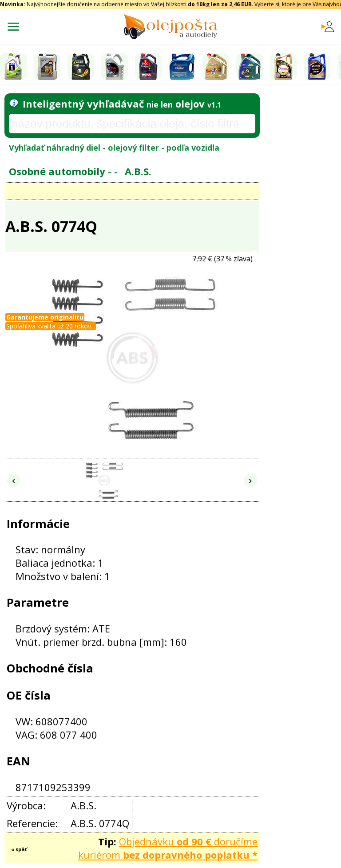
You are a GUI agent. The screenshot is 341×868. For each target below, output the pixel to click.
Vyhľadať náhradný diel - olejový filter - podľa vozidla (114, 148)
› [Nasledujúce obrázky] (250, 480)
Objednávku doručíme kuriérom (168, 848)
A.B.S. (138, 171)
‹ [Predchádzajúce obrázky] (14, 480)
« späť (19, 849)
